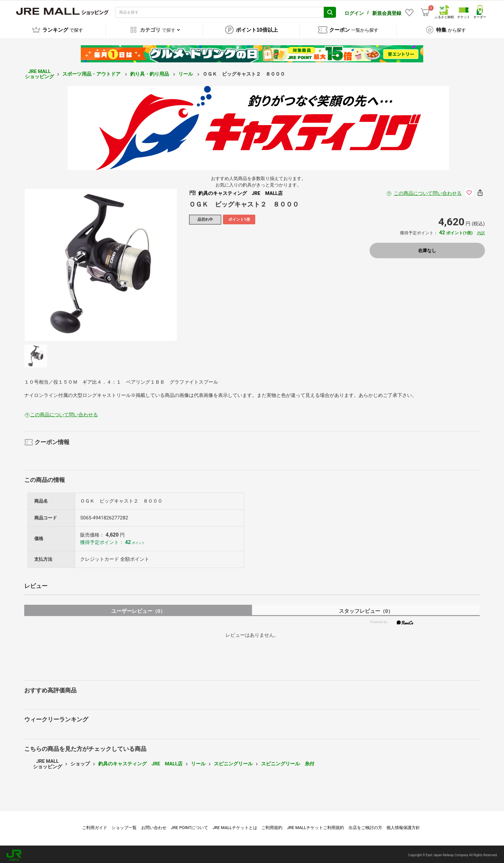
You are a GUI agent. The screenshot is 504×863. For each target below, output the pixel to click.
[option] (101, 263)
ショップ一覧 (124, 826)
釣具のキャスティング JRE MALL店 (140, 762)
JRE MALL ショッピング (39, 72)
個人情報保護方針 (403, 826)
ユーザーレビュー (138, 609)
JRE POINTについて (189, 826)
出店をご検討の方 (365, 826)
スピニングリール (233, 762)
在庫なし (427, 249)
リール (186, 72)
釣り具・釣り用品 (150, 72)
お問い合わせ (154, 826)
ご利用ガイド (95, 826)
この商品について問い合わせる (428, 191)
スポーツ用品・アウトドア (92, 72)
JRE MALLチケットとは (235, 826)
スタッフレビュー (366, 609)
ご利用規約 (272, 826)
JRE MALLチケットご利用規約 (315, 826)
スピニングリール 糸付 (288, 762)
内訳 (481, 231)
